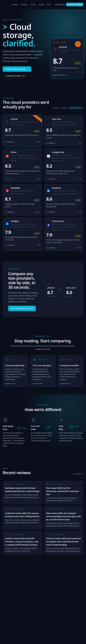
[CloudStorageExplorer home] (5, 4)
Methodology (60, 4)
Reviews (15, 5)
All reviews (78, 474)
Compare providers (75, 4)
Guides (41, 5)
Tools (49, 5)
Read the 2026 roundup (17, 69)
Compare (24, 5)
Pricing (33, 5)
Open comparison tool (22, 308)
